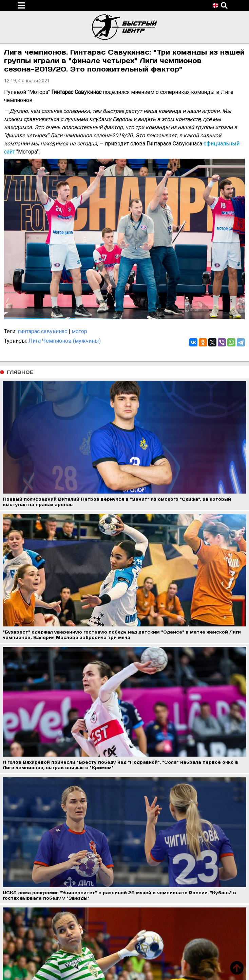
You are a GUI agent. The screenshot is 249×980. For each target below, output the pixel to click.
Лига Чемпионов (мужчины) (65, 341)
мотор (79, 331)
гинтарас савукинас (42, 331)
